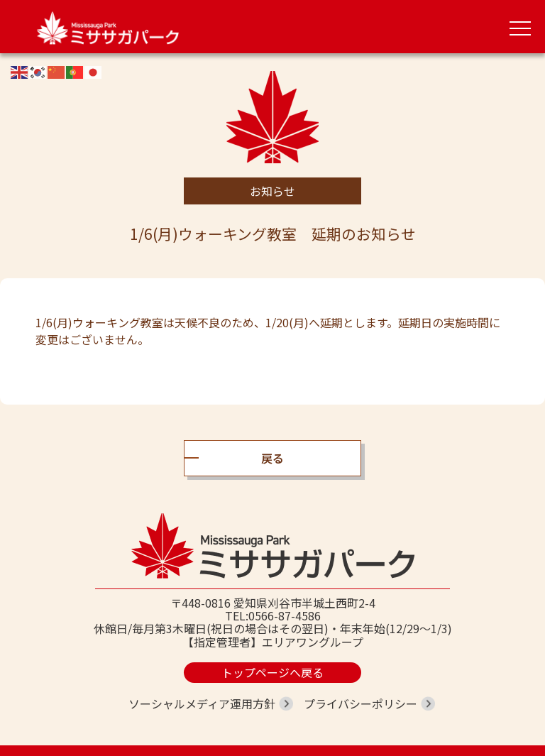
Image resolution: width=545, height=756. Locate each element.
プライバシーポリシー (360, 703)
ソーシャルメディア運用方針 (202, 703)
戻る (272, 458)
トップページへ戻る (272, 672)
